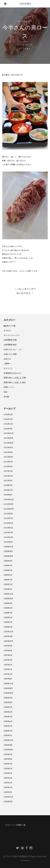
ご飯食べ (7, 364)
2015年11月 (8, 745)
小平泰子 (27, 49)
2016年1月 (8, 735)
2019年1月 (8, 589)
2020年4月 (8, 528)
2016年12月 (8, 684)
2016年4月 (8, 721)
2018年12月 (8, 594)
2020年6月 (8, 523)
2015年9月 (8, 754)
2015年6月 (8, 769)
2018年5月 (8, 613)
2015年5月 (8, 773)
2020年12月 (9, 499)
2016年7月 (8, 707)
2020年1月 (8, 542)
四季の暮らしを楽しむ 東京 (15, 382)
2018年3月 (8, 622)
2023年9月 (8, 447)
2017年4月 (8, 665)
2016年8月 (8, 702)
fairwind (26, 860)
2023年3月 (8, 471)
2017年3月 (8, 669)
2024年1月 (8, 429)
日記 (5, 392)
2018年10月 (8, 599)
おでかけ (7, 330)
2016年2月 (8, 731)
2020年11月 (8, 504)
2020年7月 (8, 518)
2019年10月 (8, 556)
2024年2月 (8, 424)
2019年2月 (8, 584)
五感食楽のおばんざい (13, 373)
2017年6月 (8, 655)
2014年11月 (8, 802)
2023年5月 (8, 462)
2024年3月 (8, 419)
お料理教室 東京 (25, 21)
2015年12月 (8, 740)
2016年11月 (8, 688)
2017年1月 (8, 679)
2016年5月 (8, 717)
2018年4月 (8, 617)
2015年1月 (8, 792)
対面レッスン (9, 387)
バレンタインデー (25, 289)
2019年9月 (8, 561)
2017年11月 (8, 636)
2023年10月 (9, 443)
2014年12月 (8, 797)
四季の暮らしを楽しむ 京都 (15, 378)
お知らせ (7, 359)
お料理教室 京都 (10, 340)
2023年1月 (8, 481)
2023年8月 (8, 452)
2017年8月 (8, 651)
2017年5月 (8, 660)
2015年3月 (8, 783)
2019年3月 (8, 580)
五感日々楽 (21, 825)
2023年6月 (8, 457)
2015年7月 (8, 764)
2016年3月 (8, 726)
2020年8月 (8, 514)
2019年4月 (8, 575)
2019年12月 (8, 547)
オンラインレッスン (12, 335)
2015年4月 (8, 778)
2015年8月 (8, 759)
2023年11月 (8, 438)
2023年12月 (9, 433)
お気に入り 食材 (10, 354)
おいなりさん (25, 293)
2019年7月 (8, 566)
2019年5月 (8, 570)
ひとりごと (8, 368)
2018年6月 (8, 608)
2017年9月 (8, 646)
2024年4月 (8, 414)
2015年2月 (8, 787)
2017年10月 (8, 641)
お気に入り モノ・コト (13, 349)
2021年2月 (8, 490)
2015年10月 (8, 750)
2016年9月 (8, 698)
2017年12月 (8, 632)
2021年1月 (8, 495)
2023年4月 (8, 466)
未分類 (6, 397)
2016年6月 (8, 712)
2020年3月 (8, 532)
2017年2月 (8, 674)
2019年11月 (8, 551)
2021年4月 (8, 485)
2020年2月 (8, 537)
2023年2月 (8, 476)
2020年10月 (9, 509)
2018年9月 (8, 603)
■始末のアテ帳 (10, 326)
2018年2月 (8, 627)
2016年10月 (8, 693)
